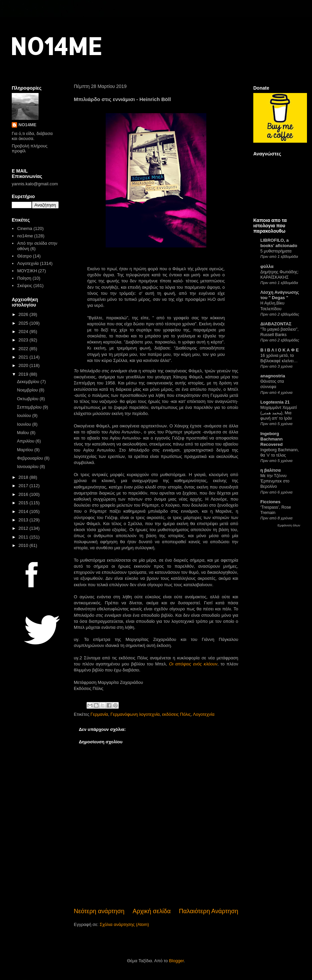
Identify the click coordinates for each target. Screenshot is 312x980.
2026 (24, 314)
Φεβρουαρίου (31, 458)
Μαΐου (24, 433)
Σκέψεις (25, 286)
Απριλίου (26, 441)
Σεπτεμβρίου (30, 407)
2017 (24, 486)
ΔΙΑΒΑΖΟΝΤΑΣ (276, 324)
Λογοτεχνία (204, 714)
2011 (24, 537)
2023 (24, 340)
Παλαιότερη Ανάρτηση (209, 911)
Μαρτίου (26, 450)
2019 (24, 374)
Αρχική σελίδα (151, 911)
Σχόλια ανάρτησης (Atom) (124, 924)
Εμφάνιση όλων (289, 525)
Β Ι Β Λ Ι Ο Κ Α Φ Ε (279, 350)
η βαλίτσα (271, 470)
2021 (24, 357)
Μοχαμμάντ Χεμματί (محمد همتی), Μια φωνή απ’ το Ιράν (279, 413)
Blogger (176, 961)
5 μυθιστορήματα (276, 251)
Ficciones (270, 502)
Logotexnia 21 (275, 402)
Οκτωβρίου (28, 399)
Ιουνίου (25, 424)
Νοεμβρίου (28, 390)
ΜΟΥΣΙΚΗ (27, 271)
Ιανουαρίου (29, 466)
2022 (24, 349)
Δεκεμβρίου (29, 382)
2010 (24, 545)
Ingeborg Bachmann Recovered (271, 439)
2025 (24, 323)
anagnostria (273, 376)
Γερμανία (99, 714)
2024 (24, 332)
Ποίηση (24, 278)
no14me (25, 236)
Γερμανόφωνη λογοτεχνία (135, 714)
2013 (24, 520)
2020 (24, 365)
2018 (24, 477)
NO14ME (56, 46)
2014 (24, 511)
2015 (24, 503)
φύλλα (267, 266)
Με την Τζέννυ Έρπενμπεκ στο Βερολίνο (275, 481)
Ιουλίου (25, 415)
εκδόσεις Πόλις (176, 714)
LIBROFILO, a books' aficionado (279, 243)
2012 (24, 528)
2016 (24, 494)
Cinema (25, 228)
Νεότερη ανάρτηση (99, 911)
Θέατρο (24, 256)
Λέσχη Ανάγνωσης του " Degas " (280, 295)
